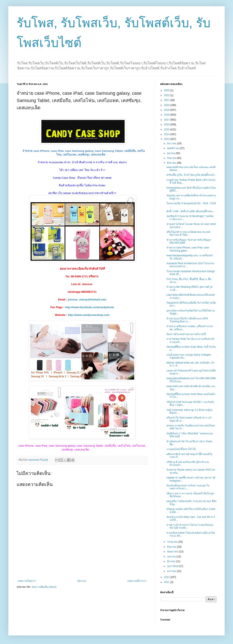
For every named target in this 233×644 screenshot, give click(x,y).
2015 (167, 130)
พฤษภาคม (173, 552)
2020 (167, 105)
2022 (167, 95)
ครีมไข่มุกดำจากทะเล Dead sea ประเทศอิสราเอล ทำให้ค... (188, 233)
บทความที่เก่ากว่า (137, 581)
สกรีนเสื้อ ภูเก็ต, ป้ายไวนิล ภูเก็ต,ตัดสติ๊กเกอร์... (191, 175)
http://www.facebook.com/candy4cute (89, 307)
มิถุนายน (172, 547)
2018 (167, 115)
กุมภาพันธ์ (173, 566)
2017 (167, 120)
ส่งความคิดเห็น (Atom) (44, 587)
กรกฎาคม (173, 542)
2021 (167, 100)
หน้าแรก (82, 581)
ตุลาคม (171, 153)
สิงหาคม (172, 163)
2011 (167, 582)
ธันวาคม (172, 143)
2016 (167, 125)
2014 (167, 134)
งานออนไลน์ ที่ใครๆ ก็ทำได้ (181, 449)
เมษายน (172, 557)
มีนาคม (171, 561)
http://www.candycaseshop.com (89, 315)
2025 (167, 90)
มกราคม (172, 571)
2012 (167, 577)
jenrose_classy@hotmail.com (87, 300)
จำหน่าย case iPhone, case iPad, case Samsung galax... (188, 249)
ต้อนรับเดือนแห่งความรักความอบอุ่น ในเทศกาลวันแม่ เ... (188, 487)
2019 (167, 110)
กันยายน (172, 158)
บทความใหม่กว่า (27, 581)
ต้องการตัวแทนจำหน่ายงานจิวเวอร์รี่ (186, 334)
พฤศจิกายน (174, 148)
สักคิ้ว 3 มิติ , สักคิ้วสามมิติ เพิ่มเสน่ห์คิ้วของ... (191, 211)
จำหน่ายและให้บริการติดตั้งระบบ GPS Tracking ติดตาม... (187, 320)
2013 (167, 139)
